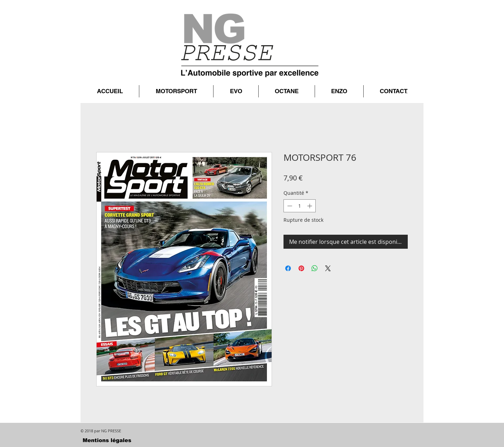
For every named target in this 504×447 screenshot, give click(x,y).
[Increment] (310, 206)
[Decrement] (289, 206)
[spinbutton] (300, 206)
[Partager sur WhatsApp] (315, 268)
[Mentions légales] (107, 440)
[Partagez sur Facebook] (288, 268)
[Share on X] (328, 268)
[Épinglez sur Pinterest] (301, 268)
